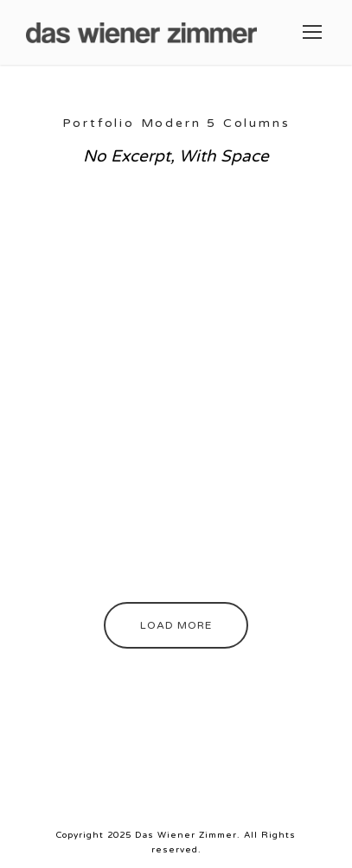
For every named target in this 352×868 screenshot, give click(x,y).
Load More (176, 625)
